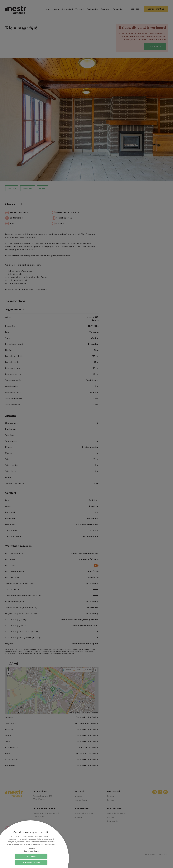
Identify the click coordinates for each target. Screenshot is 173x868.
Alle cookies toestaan (31, 863)
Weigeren (43, 856)
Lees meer (31, 848)
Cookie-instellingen (20, 856)
